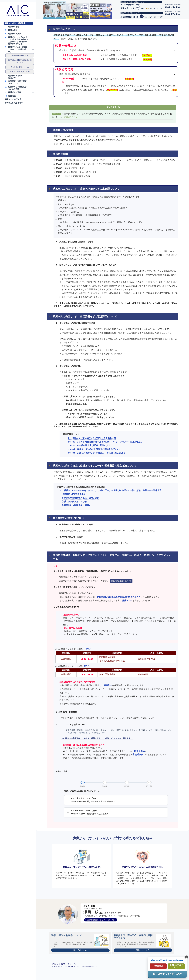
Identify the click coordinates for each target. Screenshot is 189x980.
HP (144, 2)
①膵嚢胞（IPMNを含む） (74, 494)
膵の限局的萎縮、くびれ (20, 67)
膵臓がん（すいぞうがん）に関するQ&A (82, 861)
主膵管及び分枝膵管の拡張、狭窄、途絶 (20, 61)
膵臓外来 (108, 686)
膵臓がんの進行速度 (13, 99)
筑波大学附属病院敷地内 (129, 13)
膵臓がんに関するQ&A (14, 103)
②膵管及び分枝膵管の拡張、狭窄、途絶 (81, 498)
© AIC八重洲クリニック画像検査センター (66, 971)
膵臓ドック (127, 601)
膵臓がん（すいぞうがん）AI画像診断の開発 (142, 861)
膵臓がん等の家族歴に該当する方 (75, 74)
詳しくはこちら (80, 955)
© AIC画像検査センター (89, 971)
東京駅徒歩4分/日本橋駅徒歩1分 (132, 2)
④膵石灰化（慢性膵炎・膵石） (76, 505)
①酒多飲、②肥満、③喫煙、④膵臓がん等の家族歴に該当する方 (90, 51)
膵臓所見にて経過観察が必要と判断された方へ (119, 597)
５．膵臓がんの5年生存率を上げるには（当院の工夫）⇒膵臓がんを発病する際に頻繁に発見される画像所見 (111, 490)
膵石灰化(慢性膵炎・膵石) (20, 72)
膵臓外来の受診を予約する (121, 581)
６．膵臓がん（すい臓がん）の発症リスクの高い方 (92, 438)
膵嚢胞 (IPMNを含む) (20, 55)
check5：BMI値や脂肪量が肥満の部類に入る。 (90, 445)
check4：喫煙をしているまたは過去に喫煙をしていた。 (94, 449)
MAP (89, 649)
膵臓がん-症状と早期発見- (15, 23)
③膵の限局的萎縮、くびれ (74, 502)
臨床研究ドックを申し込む (167, 974)
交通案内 (139, 751)
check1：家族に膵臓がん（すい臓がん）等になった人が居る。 (98, 453)
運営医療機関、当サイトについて (101, 925)
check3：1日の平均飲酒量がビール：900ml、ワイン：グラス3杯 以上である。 (105, 442)
